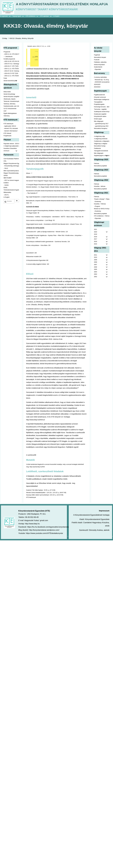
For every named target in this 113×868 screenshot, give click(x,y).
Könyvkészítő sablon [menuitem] (100, 137)
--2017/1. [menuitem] (6, 215)
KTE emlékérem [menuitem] (33, 37)
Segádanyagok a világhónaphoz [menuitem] (102, 176)
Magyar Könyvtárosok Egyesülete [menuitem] (11, 184)
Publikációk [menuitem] (97, 169)
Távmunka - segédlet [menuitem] (100, 130)
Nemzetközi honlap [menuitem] (100, 166)
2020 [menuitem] (95, 252)
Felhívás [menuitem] (96, 184)
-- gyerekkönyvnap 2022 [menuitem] (101, 146)
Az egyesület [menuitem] (6, 37)
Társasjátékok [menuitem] (98, 122)
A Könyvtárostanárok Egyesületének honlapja (48, 24)
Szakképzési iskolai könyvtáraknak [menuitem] (102, 132)
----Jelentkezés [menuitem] (8, 77)
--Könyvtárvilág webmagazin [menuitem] (11, 186)
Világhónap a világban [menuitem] (101, 164)
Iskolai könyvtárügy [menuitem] (9, 114)
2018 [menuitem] (95, 257)
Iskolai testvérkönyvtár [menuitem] (11, 101)
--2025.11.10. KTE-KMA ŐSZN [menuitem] (11, 75)
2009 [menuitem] (95, 280)
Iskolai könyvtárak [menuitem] (99, 85)
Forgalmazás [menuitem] (7, 156)
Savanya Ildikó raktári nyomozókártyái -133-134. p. (41, 515)
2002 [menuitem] (95, 297)
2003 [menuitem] (95, 295)
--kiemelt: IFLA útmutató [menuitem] (11, 149)
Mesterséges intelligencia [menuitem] (102, 120)
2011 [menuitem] (95, 275)
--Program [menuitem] (97, 227)
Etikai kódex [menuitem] (7, 112)
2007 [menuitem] (95, 285)
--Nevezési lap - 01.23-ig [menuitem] (101, 100)
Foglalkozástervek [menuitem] (99, 115)
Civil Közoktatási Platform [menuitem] (11, 179)
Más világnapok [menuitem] (99, 142)
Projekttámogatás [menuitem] (99, 125)
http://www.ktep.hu (32, 544)
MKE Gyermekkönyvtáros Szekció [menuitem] (11, 191)
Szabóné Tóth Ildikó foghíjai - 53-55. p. (38, 511)
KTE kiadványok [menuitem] (8, 144)
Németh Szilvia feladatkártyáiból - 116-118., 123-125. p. (43, 513)
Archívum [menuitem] (11, 171)
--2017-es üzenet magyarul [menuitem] (11, 201)
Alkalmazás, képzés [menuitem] (10, 119)
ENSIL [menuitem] (6, 208)
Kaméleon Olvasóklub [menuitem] (10, 169)
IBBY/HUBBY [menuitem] (8, 198)
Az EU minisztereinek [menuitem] (10, 129)
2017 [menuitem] (95, 259)
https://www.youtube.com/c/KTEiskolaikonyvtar (44, 554)
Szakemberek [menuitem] (98, 87)
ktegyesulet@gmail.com (41, 464)
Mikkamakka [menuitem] (7, 213)
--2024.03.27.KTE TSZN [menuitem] (11, 94)
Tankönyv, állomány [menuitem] (9, 124)
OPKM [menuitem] (6, 196)
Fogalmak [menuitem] (97, 75)
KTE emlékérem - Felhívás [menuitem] (102, 236)
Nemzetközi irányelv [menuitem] (100, 78)
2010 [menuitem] (95, 278)
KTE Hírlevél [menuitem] (7, 154)
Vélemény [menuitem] (7, 136)
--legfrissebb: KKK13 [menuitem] (10, 146)
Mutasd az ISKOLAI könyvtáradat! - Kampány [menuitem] (102, 229)
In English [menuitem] (56, 37)
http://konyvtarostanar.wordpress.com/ (44, 550)
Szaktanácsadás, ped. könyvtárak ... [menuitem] (11, 127)
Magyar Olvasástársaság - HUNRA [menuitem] (11, 194)
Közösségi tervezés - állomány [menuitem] (102, 127)
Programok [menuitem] (7, 72)
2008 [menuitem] (95, 283)
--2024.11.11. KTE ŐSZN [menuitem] (11, 89)
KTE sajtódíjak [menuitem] (44, 37)
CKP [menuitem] (5, 131)
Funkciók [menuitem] (97, 80)
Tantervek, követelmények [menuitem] (11, 122)
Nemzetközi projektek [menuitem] (100, 186)
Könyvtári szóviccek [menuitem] (100, 118)
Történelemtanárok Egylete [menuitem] (11, 210)
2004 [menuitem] (95, 292)
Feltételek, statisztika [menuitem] (100, 83)
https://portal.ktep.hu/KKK (37, 487)
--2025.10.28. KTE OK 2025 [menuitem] (11, 82)
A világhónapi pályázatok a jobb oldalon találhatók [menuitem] (11, 166)
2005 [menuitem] (95, 290)
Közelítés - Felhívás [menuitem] (100, 224)
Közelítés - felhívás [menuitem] (100, 207)
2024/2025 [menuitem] (97, 105)
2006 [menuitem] (95, 287)
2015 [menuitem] (95, 264)
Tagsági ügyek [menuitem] (19, 37)
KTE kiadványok (31, 518)
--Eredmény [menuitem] (97, 222)
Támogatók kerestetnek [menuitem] (101, 171)
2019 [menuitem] (95, 255)
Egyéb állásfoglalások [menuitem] (10, 134)
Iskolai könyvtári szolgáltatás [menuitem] (11, 117)
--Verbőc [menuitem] (6, 206)
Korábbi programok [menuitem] (9, 79)
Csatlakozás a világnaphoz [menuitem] (102, 161)
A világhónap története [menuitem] (101, 159)
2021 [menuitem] (95, 250)
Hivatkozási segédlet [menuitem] (100, 134)
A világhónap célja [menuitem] (99, 157)
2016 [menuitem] (95, 262)
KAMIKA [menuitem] (6, 203)
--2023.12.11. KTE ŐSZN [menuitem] (11, 96)
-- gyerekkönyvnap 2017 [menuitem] (101, 144)
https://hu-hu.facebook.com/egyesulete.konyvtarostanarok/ (50, 547)
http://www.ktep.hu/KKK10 (36, 440)
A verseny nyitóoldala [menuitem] (100, 98)
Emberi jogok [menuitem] (98, 139)
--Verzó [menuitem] (6, 189)
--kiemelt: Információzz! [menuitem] (11, 151)
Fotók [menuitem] (5, 99)
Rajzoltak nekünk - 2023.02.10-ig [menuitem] (11, 164)
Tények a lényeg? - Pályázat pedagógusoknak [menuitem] (102, 219)
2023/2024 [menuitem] (97, 107)
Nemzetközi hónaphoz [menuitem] (101, 149)
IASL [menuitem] (5, 181)
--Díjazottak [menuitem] (97, 90)
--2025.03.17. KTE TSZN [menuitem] (11, 87)
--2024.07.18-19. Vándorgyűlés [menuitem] (11, 91)
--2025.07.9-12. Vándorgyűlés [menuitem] (11, 84)
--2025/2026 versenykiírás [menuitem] (102, 102)
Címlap (5, 59)
